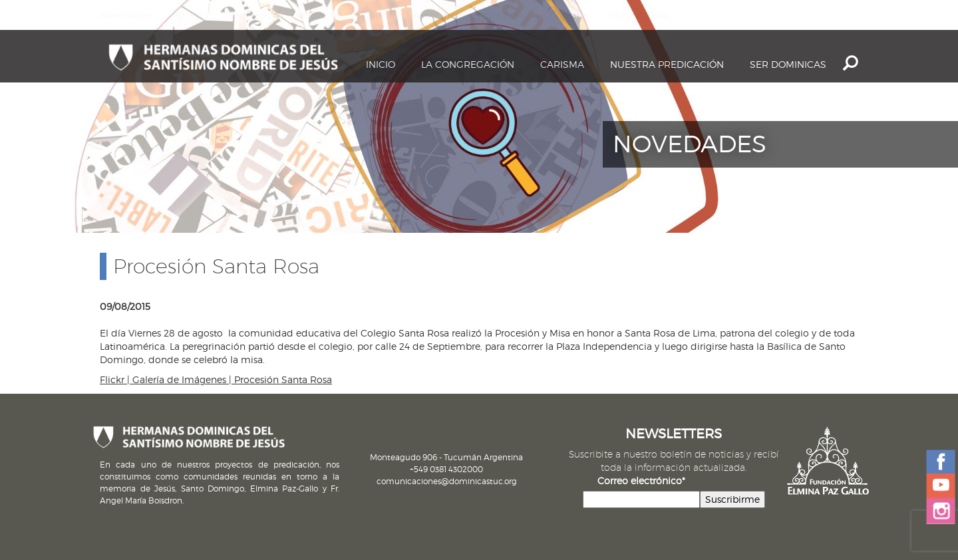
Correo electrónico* (641, 481)
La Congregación (468, 64)
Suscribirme (732, 499)
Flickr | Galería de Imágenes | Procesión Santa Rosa (216, 379)
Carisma (562, 64)
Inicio (381, 64)
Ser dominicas (788, 64)
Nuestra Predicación (667, 64)
